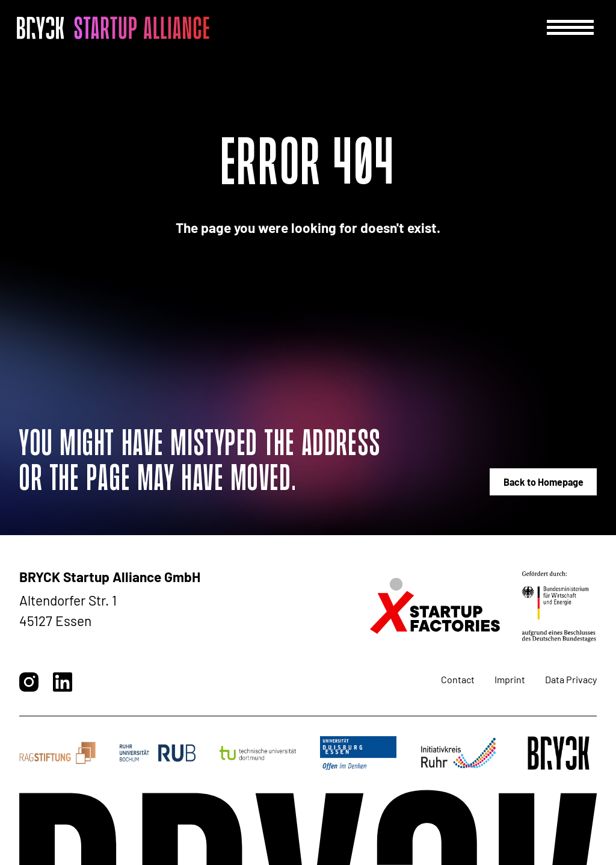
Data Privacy (571, 679)
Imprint (510, 679)
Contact (458, 679)
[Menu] (570, 28)
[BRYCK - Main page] (113, 28)
